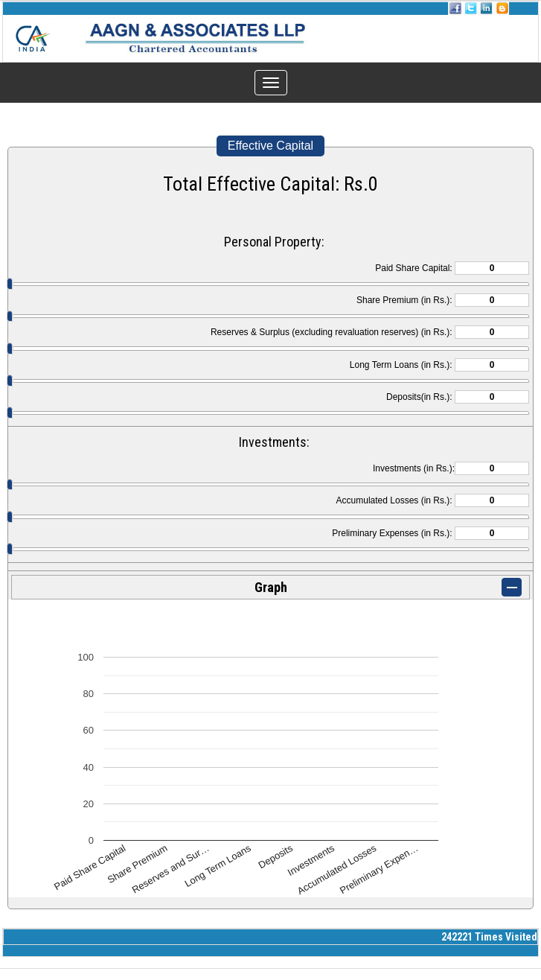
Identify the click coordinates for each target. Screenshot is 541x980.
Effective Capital (270, 146)
